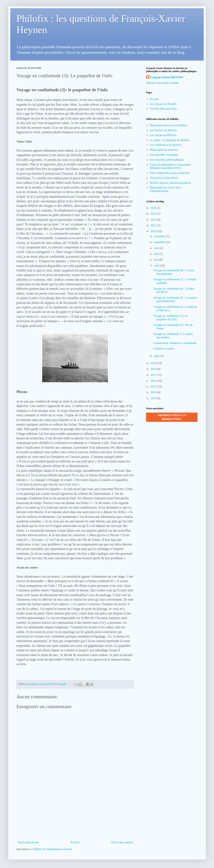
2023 (154, 214)
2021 (154, 225)
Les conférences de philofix (166, 145)
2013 (154, 398)
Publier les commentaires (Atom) (52, 849)
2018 (154, 369)
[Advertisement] (75, 819)
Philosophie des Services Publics (169, 125)
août (157, 248)
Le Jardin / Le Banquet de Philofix (170, 140)
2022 (154, 220)
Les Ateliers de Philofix (163, 130)
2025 (154, 208)
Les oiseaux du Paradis (163, 104)
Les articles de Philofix (163, 135)
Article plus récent (28, 842)
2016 (154, 381)
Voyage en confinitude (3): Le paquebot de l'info (171, 318)
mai (156, 260)
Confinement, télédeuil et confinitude (175, 343)
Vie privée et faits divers (164, 178)
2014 (154, 392)
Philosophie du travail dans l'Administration (165, 189)
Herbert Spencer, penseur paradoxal (170, 183)
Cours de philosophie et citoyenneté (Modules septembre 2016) (170, 166)
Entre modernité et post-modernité (170, 173)
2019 (154, 363)
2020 (154, 231)
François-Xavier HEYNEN (167, 77)
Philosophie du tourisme (164, 150)
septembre (160, 242)
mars (157, 356)
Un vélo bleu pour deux (163, 109)
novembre (160, 236)
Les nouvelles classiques (164, 155)
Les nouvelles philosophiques (167, 160)
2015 (154, 387)
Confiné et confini (164, 349)
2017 (154, 375)
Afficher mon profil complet (162, 83)
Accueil (75, 842)
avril (157, 266)
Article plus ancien (122, 842)
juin (156, 254)
